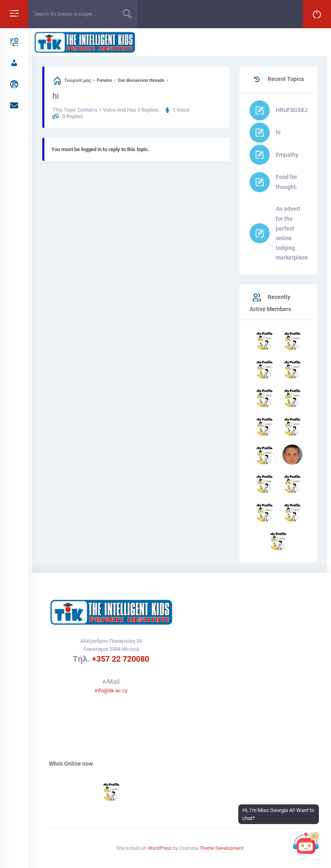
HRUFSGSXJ (292, 110)
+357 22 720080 (121, 659)
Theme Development (222, 848)
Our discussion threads (141, 80)
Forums (104, 80)
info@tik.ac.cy (111, 690)
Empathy (287, 155)
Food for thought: (287, 182)
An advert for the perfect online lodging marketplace (292, 233)
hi (278, 132)
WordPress (160, 848)
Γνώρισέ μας (78, 80)
